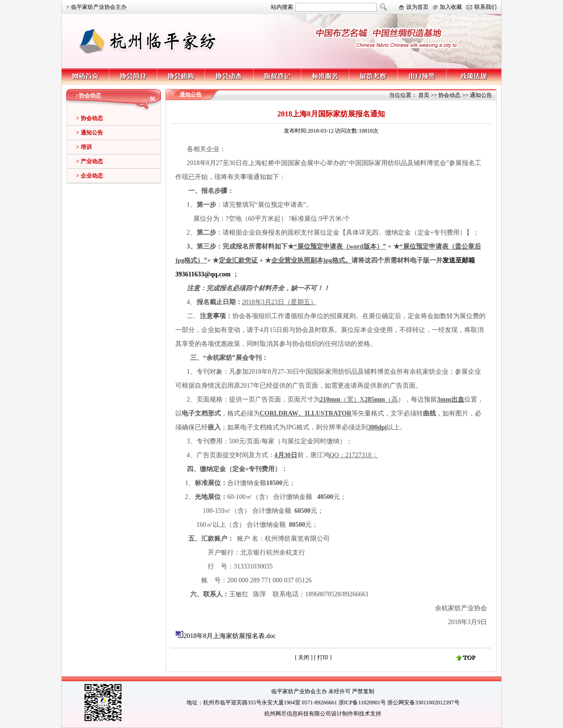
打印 (323, 658)
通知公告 (481, 95)
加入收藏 (451, 7)
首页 (424, 95)
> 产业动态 (90, 161)
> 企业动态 (90, 176)
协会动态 (449, 95)
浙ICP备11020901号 (362, 702)
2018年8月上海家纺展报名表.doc (230, 636)
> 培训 (84, 147)
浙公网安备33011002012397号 (423, 702)
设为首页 (417, 7)
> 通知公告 (90, 133)
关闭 (304, 658)
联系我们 (486, 7)
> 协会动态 (90, 118)
